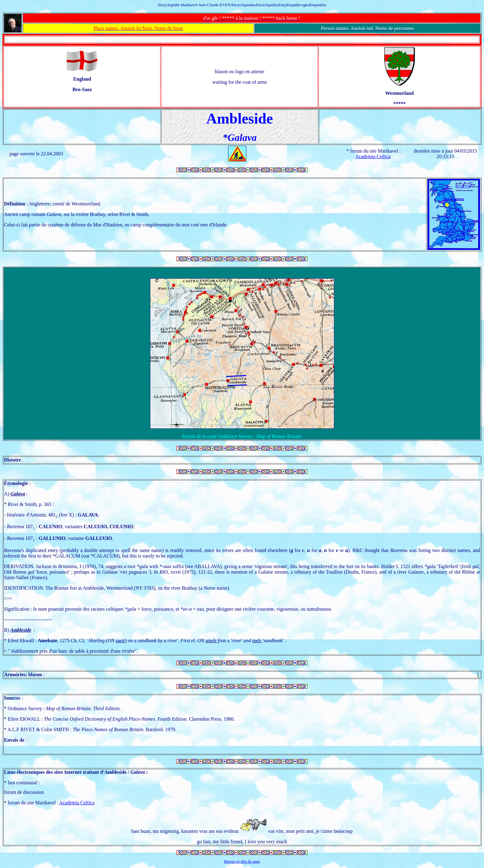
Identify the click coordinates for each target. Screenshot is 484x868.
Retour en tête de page (242, 861)
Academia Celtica (373, 156)
